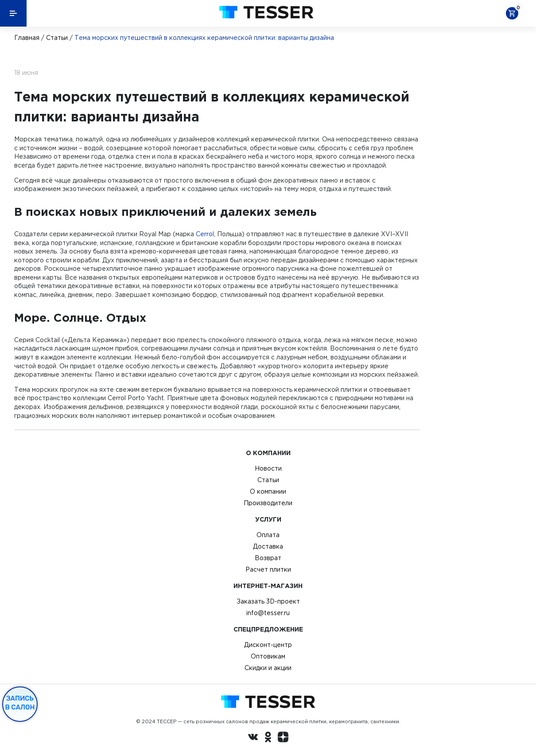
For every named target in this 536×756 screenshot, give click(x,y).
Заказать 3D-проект (268, 601)
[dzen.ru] (283, 738)
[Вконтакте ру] (253, 738)
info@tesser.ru (268, 613)
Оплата (268, 535)
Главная (27, 38)
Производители (268, 503)
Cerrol (205, 234)
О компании (268, 491)
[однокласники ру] (268, 738)
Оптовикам (268, 656)
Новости (268, 468)
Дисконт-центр (268, 645)
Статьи (57, 38)
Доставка (268, 546)
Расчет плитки (268, 569)
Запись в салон (20, 703)
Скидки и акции (268, 668)
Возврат (268, 558)
